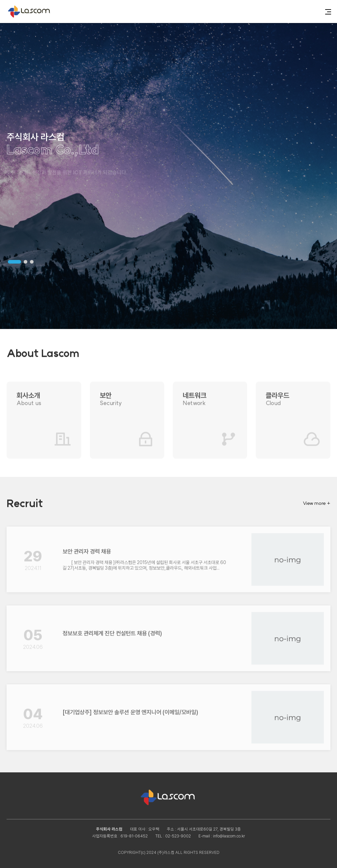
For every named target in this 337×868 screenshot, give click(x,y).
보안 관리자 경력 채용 (87, 548)
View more (317, 503)
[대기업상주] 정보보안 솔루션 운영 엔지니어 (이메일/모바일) (130, 709)
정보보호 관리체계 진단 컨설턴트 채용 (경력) (112, 630)
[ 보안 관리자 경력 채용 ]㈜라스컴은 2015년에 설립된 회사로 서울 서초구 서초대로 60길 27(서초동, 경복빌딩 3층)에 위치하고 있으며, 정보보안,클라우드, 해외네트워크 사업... (144, 562)
